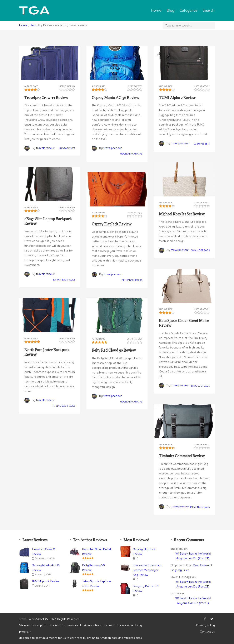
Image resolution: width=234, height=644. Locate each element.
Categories (188, 10)
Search (209, 10)
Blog (170, 10)
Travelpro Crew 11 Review (43, 552)
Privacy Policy (205, 625)
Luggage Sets (67, 149)
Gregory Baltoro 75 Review (146, 588)
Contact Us (207, 631)
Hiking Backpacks (131, 154)
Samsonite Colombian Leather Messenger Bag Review (147, 570)
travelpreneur (45, 148)
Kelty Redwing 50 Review (93, 568)
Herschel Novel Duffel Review (96, 552)
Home (156, 10)
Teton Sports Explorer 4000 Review (97, 584)
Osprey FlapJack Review (144, 552)
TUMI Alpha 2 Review (46, 581)
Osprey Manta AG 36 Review (46, 568)
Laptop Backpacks (64, 280)
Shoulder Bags (200, 250)
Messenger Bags (200, 507)
